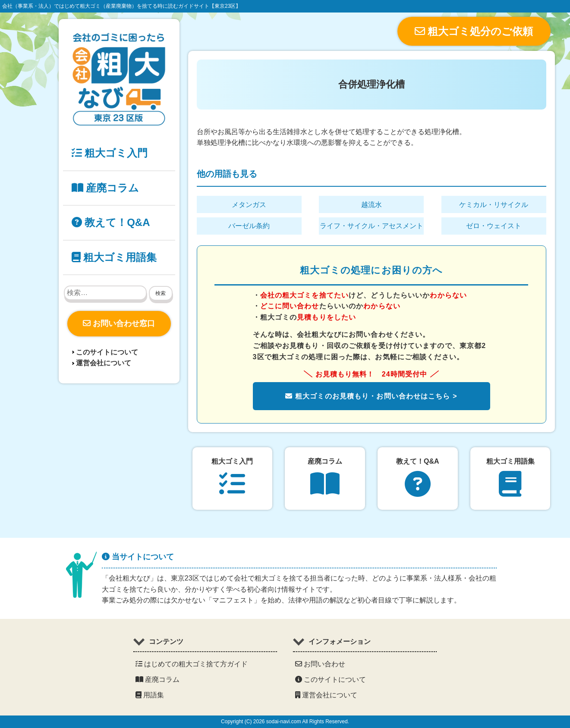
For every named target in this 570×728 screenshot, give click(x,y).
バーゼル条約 (249, 226)
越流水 (372, 205)
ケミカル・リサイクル (494, 205)
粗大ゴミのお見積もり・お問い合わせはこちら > (371, 396)
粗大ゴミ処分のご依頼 (474, 31)
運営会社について (104, 363)
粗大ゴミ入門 (110, 153)
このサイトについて (107, 352)
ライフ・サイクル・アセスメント (372, 226)
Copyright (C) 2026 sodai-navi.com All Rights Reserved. (285, 722)
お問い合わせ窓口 (119, 323)
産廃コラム (105, 188)
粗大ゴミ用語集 (114, 257)
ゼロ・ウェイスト (494, 226)
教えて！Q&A (111, 222)
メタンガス (249, 205)
